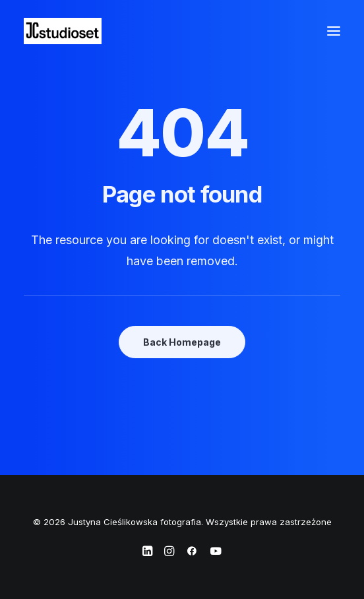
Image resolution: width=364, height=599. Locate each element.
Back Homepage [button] (182, 342)
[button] (334, 31)
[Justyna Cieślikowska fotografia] (63, 31)
